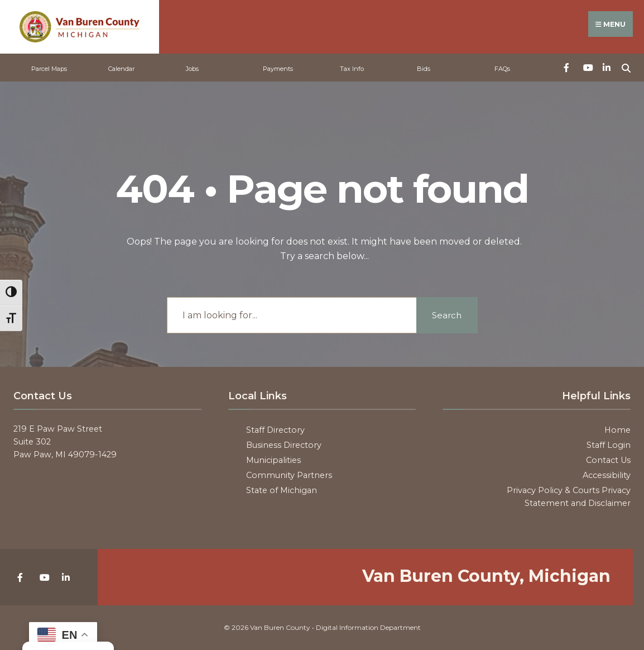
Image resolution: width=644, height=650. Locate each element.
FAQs (502, 69)
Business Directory (284, 445)
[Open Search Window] (626, 67)
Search (447, 315)
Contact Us (608, 460)
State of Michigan (282, 490)
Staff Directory (275, 430)
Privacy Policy (535, 490)
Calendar (121, 69)
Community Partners (289, 475)
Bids (424, 69)
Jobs (192, 69)
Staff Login (609, 445)
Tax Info (352, 69)
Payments (278, 69)
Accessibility (607, 475)
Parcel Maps (49, 69)
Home (617, 430)
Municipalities (273, 460)
